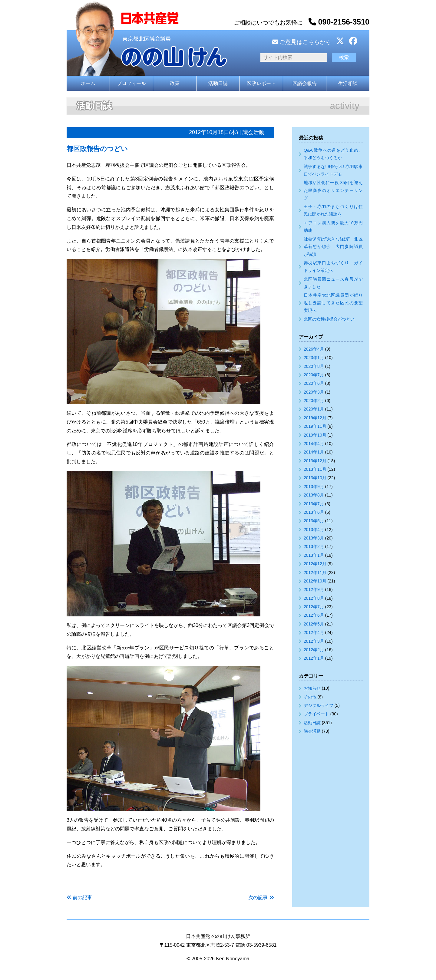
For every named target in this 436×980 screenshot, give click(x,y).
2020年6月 (314, 383)
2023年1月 (314, 358)
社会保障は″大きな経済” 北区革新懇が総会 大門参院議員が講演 (333, 246)
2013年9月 (314, 487)
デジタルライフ (319, 705)
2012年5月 (314, 624)
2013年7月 (314, 504)
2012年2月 (314, 650)
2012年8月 (314, 598)
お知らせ (312, 688)
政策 (175, 83)
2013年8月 (314, 495)
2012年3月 (314, 641)
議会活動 (312, 731)
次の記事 (258, 898)
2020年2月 (314, 401)
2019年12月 (315, 418)
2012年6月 (314, 615)
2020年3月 (314, 392)
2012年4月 (314, 632)
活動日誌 (218, 83)
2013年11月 (315, 469)
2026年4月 (314, 349)
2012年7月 (314, 607)
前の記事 (82, 898)
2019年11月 (315, 426)
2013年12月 (315, 461)
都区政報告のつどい (97, 149)
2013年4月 (314, 530)
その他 (310, 697)
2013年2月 (314, 546)
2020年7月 (314, 375)
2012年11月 (315, 572)
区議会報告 (305, 83)
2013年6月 (314, 512)
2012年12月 (315, 564)
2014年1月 (314, 452)
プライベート (316, 714)
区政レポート (261, 83)
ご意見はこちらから (302, 42)
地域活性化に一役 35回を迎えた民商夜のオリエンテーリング (333, 190)
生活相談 (348, 83)
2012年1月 (314, 658)
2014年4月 (314, 444)
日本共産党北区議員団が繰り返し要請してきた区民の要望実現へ (333, 303)
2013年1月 (314, 555)
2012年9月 (314, 589)
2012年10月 (315, 581)
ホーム (88, 83)
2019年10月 (315, 435)
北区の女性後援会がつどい (329, 319)
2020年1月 (314, 409)
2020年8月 (314, 366)
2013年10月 (315, 478)
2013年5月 (314, 521)
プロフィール (131, 83)
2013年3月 (314, 538)
